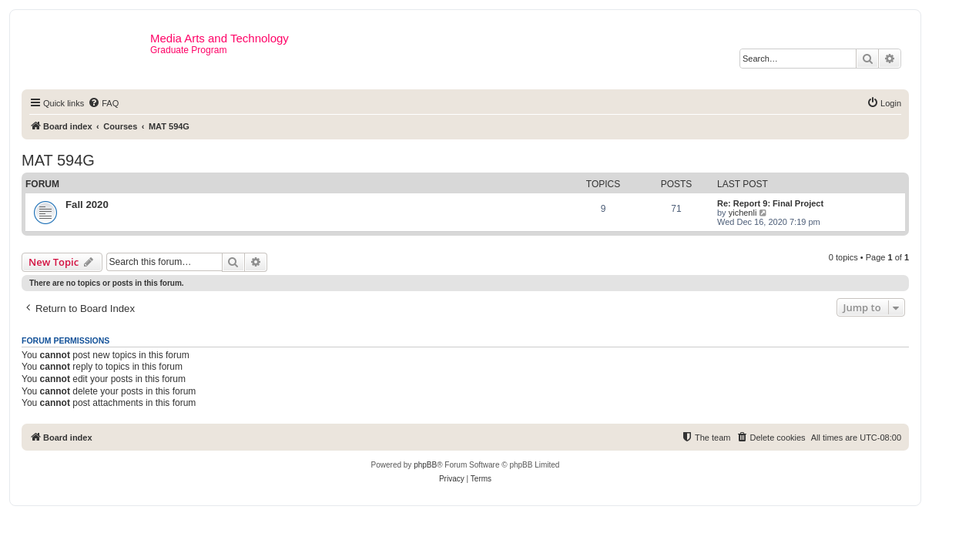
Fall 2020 (87, 205)
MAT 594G (58, 160)
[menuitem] (103, 103)
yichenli (743, 213)
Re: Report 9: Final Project (770, 203)
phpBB (425, 465)
